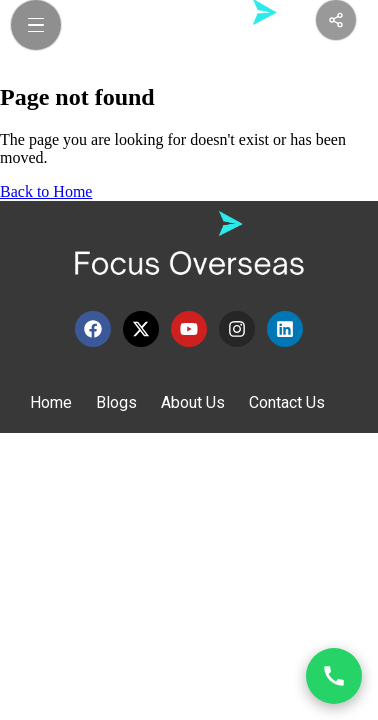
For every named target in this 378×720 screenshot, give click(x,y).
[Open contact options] (334, 676)
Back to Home (46, 191)
